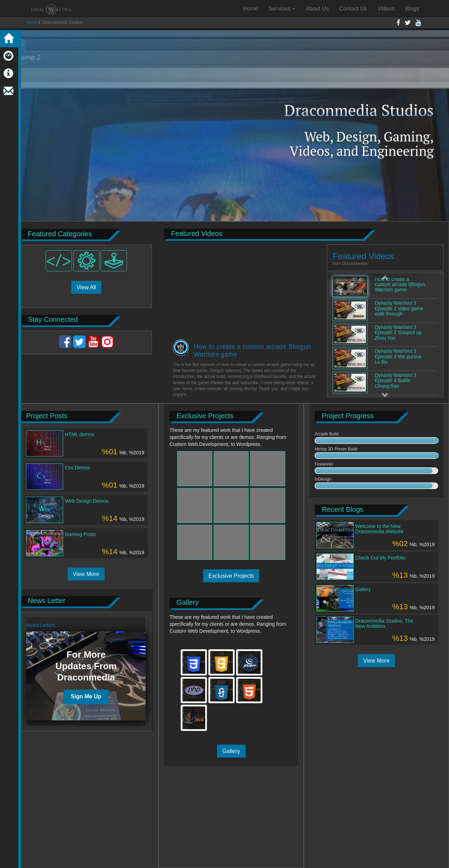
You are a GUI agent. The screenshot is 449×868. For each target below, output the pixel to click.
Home (251, 9)
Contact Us (353, 9)
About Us (317, 9)
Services (282, 9)
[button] (385, 276)
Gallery (231, 751)
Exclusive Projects (231, 576)
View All (86, 287)
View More (86, 574)
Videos (386, 9)
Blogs (412, 9)
